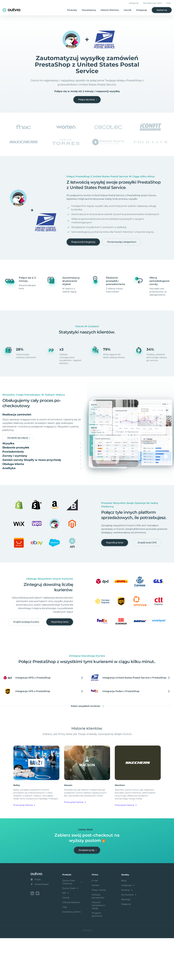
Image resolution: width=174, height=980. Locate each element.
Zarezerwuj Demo (72, 954)
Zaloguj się (134, 3)
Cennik (128, 10)
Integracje (142, 10)
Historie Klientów (110, 10)
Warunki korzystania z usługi (98, 948)
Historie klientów (71, 945)
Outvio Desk (70, 931)
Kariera (95, 928)
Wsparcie (126, 947)
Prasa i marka (99, 932)
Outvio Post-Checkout (72, 924)
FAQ (168, 3)
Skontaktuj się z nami (152, 3)
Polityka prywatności (98, 939)
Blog (124, 923)
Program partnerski (97, 957)
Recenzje (126, 942)
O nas (95, 923)
